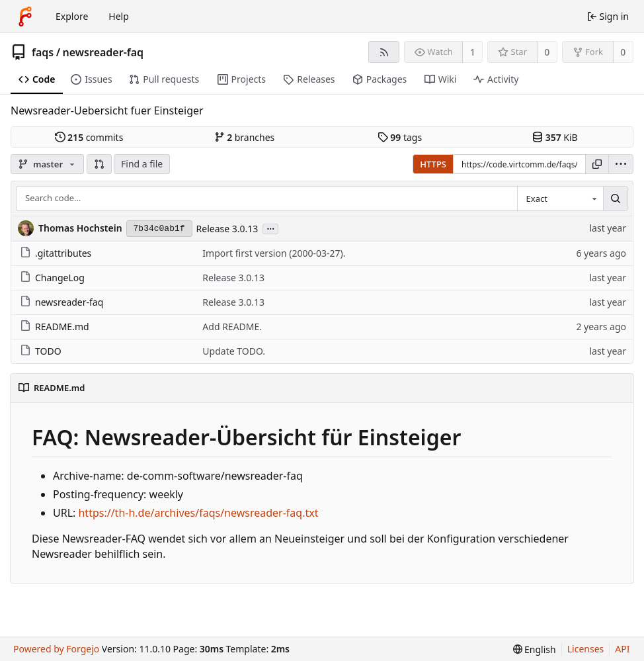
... (270, 228)
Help (119, 16)
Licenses (586, 649)
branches (245, 137)
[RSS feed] (384, 52)
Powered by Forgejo (56, 649)
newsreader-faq (103, 52)
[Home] (25, 17)
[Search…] (616, 198)
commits (89, 137)
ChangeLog (52, 278)
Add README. (232, 327)
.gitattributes (56, 253)
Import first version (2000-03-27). (274, 253)
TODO (41, 351)
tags (400, 137)
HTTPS (433, 164)
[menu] (621, 164)
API (622, 649)
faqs (43, 52)
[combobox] (560, 198)
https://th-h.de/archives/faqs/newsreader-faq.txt (198, 513)
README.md (55, 327)
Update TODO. (234, 351)
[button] (99, 164)
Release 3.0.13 (227, 229)
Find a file (142, 164)
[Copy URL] (597, 164)
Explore (72, 16)
